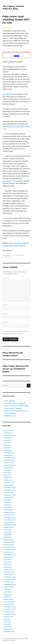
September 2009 (10, 495)
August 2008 (9, 527)
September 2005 (10, 614)
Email (5, 314)
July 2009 (8, 500)
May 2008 (8, 535)
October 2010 (9, 463)
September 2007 (10, 555)
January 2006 (9, 604)
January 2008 (9, 545)
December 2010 (10, 458)
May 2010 (8, 475)
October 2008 (9, 522)
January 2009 (9, 515)
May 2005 (8, 624)
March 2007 (8, 569)
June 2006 (8, 592)
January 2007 (9, 574)
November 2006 (10, 579)
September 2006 (10, 584)
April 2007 (8, 567)
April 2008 (8, 537)
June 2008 (8, 532)
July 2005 (8, 619)
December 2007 (10, 547)
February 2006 (9, 602)
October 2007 (9, 552)
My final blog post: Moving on (15, 403)
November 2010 (10, 460)
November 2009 (10, 490)
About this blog (10, 401)
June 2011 (8, 443)
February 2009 (9, 512)
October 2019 (9, 430)
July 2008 (8, 530)
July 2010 (7, 470)
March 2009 (9, 510)
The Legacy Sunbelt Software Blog (13, 7)
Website (6, 322)
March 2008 (8, 540)
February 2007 (9, 572)
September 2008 (10, 525)
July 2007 (8, 560)
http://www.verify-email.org (13, 181)
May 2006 (8, 594)
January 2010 (9, 485)
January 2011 (9, 455)
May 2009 (8, 505)
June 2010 (8, 473)
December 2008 (10, 517)
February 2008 (9, 542)
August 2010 (9, 468)
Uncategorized (7, 257)
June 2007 (8, 562)
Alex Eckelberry (7, 255)
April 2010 (8, 478)
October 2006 (9, 582)
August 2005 (9, 617)
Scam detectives (8, 94)
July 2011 (7, 440)
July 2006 (8, 589)
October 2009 (9, 492)
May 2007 (8, 565)
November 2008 (10, 520)
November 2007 (10, 550)
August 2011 (8, 438)
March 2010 (8, 480)
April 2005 (8, 627)
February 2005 (9, 632)
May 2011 (7, 445)
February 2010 (9, 483)
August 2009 (9, 497)
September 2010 (10, 465)
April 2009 (8, 507)
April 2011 (8, 448)
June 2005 (8, 622)
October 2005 (9, 612)
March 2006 (9, 599)
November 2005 (10, 609)
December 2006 (10, 577)
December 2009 (10, 488)
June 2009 (8, 502)
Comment (7, 278)
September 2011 (10, 435)
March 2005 (8, 629)
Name (5, 305)
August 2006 (9, 587)
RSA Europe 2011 (10, 416)
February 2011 (9, 453)
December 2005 (10, 607)
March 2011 (8, 450)
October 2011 (9, 433)
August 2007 (9, 557)
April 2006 (8, 597)
